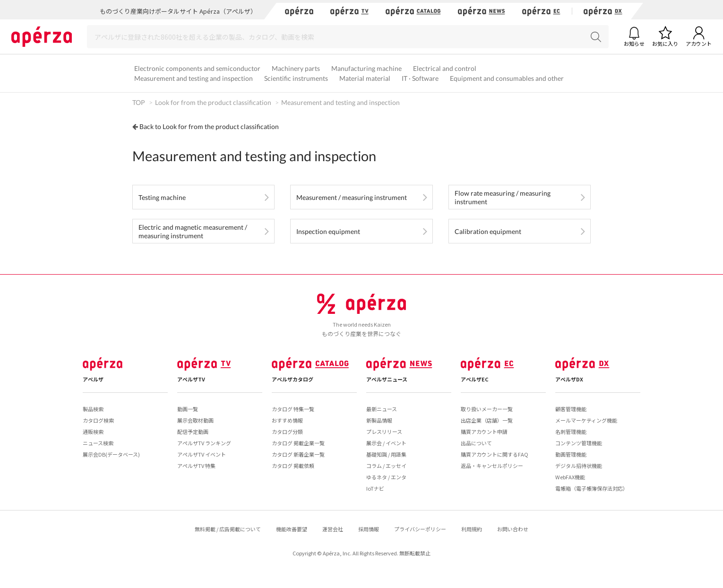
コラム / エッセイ (386, 466)
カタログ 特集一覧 (293, 409)
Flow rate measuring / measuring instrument (503, 197)
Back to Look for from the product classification (209, 126)
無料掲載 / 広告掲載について (228, 529)
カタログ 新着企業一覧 (298, 454)
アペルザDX (569, 379)
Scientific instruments (296, 78)
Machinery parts (296, 68)
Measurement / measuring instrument (352, 197)
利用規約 (472, 529)
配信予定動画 (193, 432)
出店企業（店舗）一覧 (487, 420)
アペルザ (93, 379)
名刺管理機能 (571, 432)
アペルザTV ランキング (204, 443)
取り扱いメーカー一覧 (487, 409)
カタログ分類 (287, 432)
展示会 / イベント (386, 443)
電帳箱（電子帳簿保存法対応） (592, 488)
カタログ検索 (98, 420)
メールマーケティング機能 (586, 420)
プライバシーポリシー (420, 529)
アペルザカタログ (293, 379)
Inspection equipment (328, 231)
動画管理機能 (571, 454)
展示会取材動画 (195, 420)
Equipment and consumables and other (507, 78)
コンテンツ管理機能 (579, 443)
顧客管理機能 (571, 409)
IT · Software (420, 78)
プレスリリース (384, 432)
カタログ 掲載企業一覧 (298, 443)
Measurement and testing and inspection (194, 78)
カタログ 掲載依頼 (293, 466)
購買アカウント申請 (484, 432)
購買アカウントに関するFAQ (495, 454)
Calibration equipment (488, 231)
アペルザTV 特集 (196, 466)
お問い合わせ (513, 529)
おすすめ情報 (287, 420)
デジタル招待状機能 (579, 466)
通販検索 (93, 432)
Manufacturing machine (366, 68)
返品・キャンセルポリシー (492, 466)
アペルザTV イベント (202, 454)
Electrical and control (445, 68)
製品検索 (93, 409)
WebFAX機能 (570, 477)
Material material (365, 78)
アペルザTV (191, 379)
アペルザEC (475, 379)
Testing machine (162, 197)
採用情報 (369, 529)
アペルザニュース (387, 379)
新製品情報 (379, 420)
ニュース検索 (98, 443)
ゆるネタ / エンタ (386, 477)
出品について (476, 443)
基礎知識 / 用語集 (386, 454)
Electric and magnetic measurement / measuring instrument (193, 231)
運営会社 (333, 529)
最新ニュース (382, 409)
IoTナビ (375, 488)
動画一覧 (188, 409)
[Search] (348, 37)
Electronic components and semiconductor (197, 68)
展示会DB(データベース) (111, 454)
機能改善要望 (292, 529)
